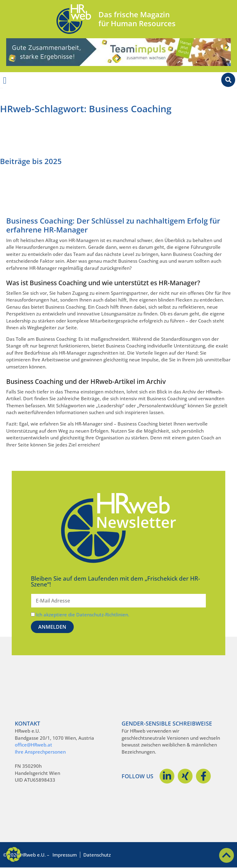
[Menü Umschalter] (5, 80)
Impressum (65, 855)
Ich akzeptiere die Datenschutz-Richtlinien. (83, 615)
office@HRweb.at (33, 745)
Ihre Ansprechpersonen (40, 752)
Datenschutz (97, 855)
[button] (14, 854)
